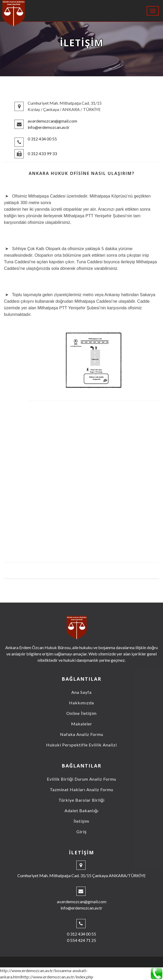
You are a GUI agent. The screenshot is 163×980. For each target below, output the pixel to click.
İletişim (82, 821)
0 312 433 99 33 (42, 153)
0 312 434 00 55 (42, 139)
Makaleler (82, 724)
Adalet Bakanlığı (82, 810)
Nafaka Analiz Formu (82, 734)
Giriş (82, 832)
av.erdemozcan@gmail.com (52, 121)
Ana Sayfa (82, 692)
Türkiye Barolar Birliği (82, 800)
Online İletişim (81, 713)
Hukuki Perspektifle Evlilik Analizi (82, 745)
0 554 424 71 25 (82, 940)
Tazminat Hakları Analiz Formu (82, 789)
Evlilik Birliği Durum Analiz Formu (82, 779)
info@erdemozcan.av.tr (49, 127)
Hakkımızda (82, 703)
